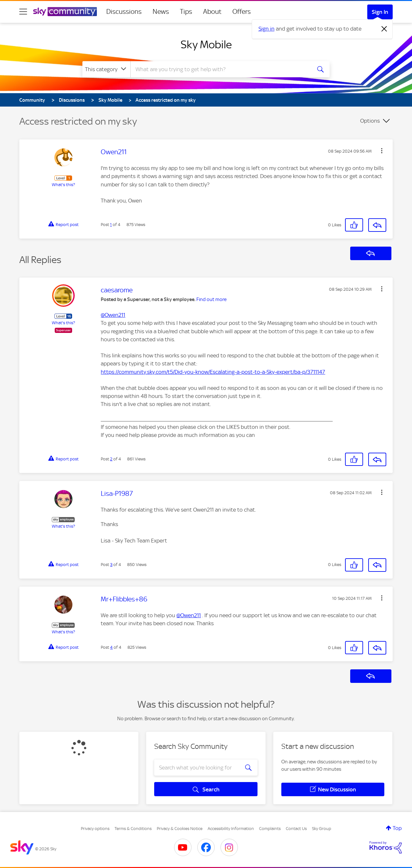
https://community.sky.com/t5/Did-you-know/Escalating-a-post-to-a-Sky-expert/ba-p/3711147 (213, 372)
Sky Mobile (206, 44)
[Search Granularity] (106, 69)
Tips (186, 12)
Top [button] (397, 828)
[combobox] (220, 69)
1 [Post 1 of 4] (111, 225)
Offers (242, 12)
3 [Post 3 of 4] (111, 565)
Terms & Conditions (133, 829)
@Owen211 (113, 315)
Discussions (124, 12)
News (161, 12)
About (212, 12)
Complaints (270, 829)
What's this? (63, 185)
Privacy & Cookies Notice (180, 829)
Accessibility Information (231, 829)
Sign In (380, 12)
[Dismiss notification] (384, 29)
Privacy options (95, 829)
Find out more (211, 299)
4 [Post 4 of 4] (111, 647)
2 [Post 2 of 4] (111, 459)
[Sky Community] (65, 12)
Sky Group (322, 829)
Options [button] (370, 121)
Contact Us (296, 829)
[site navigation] (23, 12)
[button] (382, 151)
